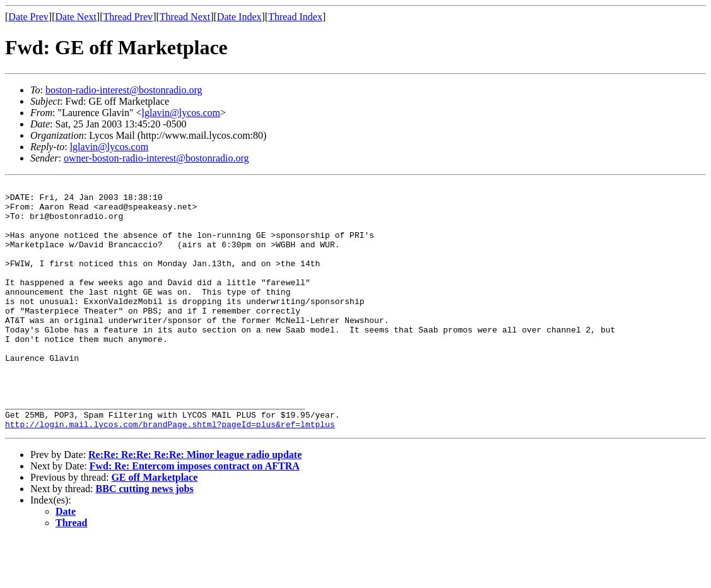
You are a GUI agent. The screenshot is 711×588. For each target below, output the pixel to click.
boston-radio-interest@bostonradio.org (124, 90)
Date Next (76, 17)
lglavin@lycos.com (181, 113)
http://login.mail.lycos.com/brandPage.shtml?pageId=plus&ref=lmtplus (170, 473)
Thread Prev (128, 17)
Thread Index (295, 17)
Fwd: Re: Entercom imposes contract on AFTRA (195, 515)
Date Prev (28, 17)
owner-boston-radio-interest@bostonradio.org (156, 158)
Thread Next (185, 17)
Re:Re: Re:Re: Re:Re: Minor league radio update (195, 504)
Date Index (239, 17)
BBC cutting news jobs (145, 538)
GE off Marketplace (154, 526)
